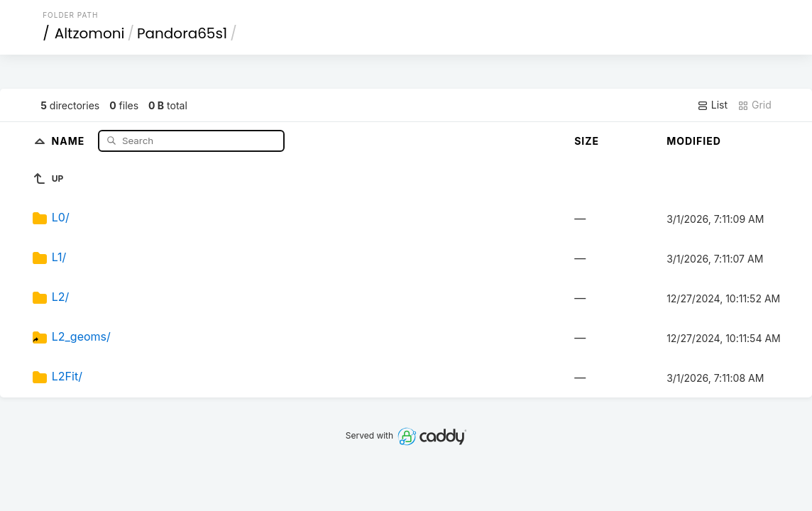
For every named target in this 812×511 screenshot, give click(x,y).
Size (587, 141)
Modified (694, 141)
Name (70, 140)
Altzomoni (90, 33)
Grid (755, 105)
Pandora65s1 (182, 33)
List (712, 105)
